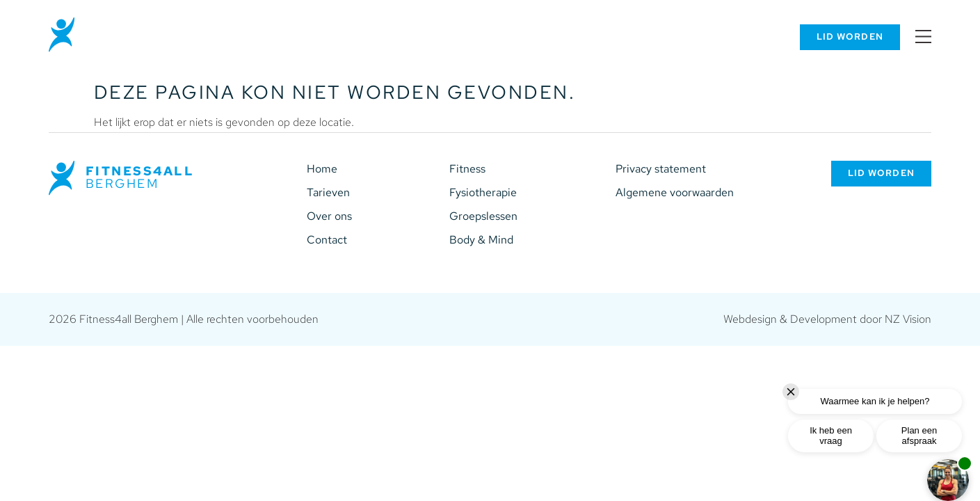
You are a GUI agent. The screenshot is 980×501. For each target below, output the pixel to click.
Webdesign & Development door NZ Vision (827, 319)
